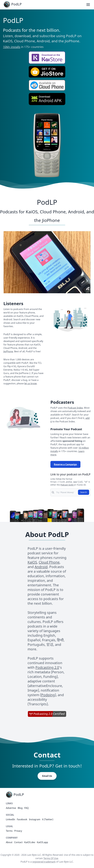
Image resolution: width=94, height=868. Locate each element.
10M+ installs (12, 47)
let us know (30, 383)
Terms (9, 831)
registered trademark (44, 862)
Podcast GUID (67, 485)
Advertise (11, 808)
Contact (18, 842)
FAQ (26, 808)
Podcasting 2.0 (47, 667)
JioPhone (8, 351)
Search (84, 492)
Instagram (35, 819)
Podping (48, 695)
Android (41, 567)
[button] (47, 58)
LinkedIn (10, 819)
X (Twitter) (48, 819)
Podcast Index (75, 408)
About (9, 842)
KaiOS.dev (30, 842)
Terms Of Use (51, 858)
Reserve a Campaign (65, 464)
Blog (20, 808)
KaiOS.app (42, 842)
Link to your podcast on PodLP (70, 474)
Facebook (22, 819)
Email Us (47, 776)
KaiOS (32, 562)
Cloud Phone (49, 562)
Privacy (18, 831)
